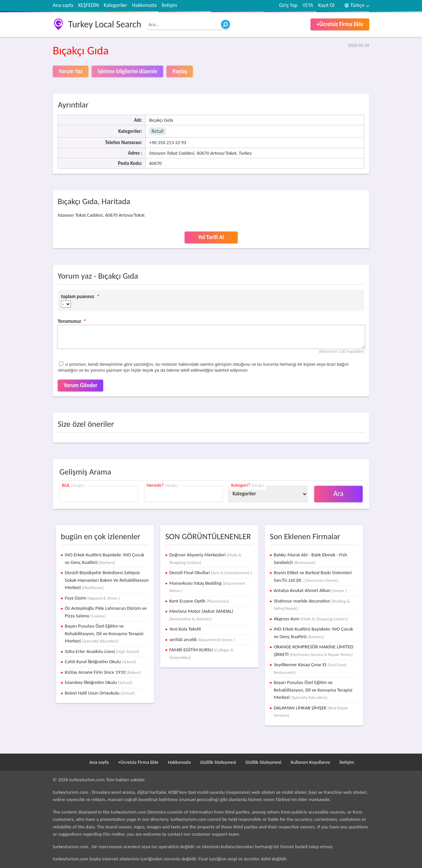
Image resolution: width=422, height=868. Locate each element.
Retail (157, 131)
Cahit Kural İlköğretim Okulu (101, 662)
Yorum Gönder (80, 385)
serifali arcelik (202, 639)
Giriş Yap (288, 5)
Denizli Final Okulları (211, 573)
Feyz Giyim (92, 598)
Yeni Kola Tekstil (185, 629)
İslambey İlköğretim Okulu (99, 682)
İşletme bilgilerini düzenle (127, 71)
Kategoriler (116, 5)
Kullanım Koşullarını (310, 762)
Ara (338, 494)
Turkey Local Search (105, 24)
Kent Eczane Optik (199, 601)
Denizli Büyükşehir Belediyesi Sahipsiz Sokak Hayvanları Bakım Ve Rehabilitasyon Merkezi (107, 580)
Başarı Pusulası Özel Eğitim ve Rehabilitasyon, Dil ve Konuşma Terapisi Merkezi (104, 633)
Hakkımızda (144, 5)
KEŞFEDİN (89, 5)
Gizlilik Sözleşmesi (218, 762)
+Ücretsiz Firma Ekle (340, 24)
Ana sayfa (63, 5)
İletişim (169, 5)
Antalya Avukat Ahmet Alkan (310, 590)
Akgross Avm (311, 619)
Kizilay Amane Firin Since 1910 (103, 672)
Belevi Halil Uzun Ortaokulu (100, 693)
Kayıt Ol (326, 5)
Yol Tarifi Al (211, 237)
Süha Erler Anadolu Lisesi (102, 651)
